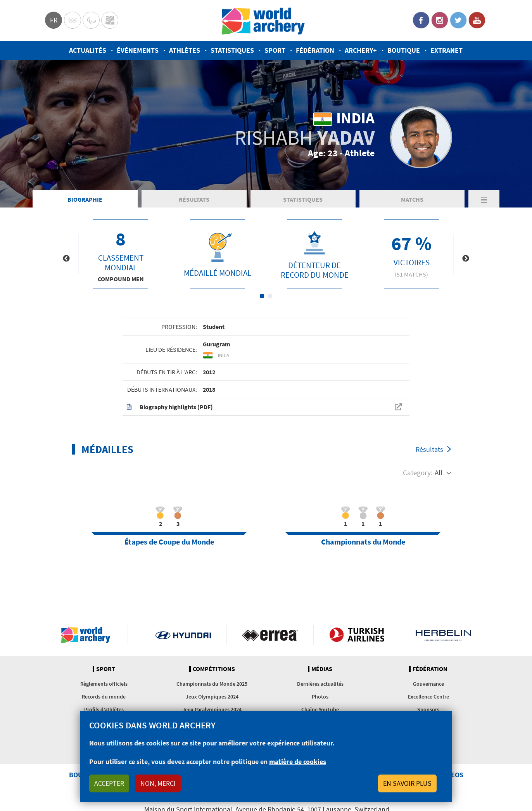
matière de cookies (298, 762)
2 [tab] (270, 296)
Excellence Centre (428, 697)
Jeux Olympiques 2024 (212, 697)
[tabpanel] (121, 254)
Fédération (315, 50)
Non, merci (158, 783)
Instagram (440, 20)
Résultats (194, 199)
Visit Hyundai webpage (183, 635)
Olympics (73, 20)
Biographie (85, 199)
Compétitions (214, 669)
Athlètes (185, 50)
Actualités (88, 50)
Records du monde (104, 697)
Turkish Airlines (357, 635)
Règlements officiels (104, 684)
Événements (138, 50)
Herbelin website (443, 635)
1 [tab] (262, 296)
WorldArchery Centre (110, 20)
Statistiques (232, 50)
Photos (320, 697)
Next (466, 259)
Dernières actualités (320, 684)
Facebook (421, 20)
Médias (322, 669)
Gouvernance (428, 684)
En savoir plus (407, 783)
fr (54, 20)
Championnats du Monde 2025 (212, 684)
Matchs (412, 199)
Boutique (404, 50)
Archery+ (361, 50)
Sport (275, 50)
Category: (418, 472)
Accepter (109, 783)
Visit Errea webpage (270, 635)
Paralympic (91, 20)
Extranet (446, 50)
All (439, 472)
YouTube (477, 20)
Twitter (458, 20)
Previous (66, 259)
